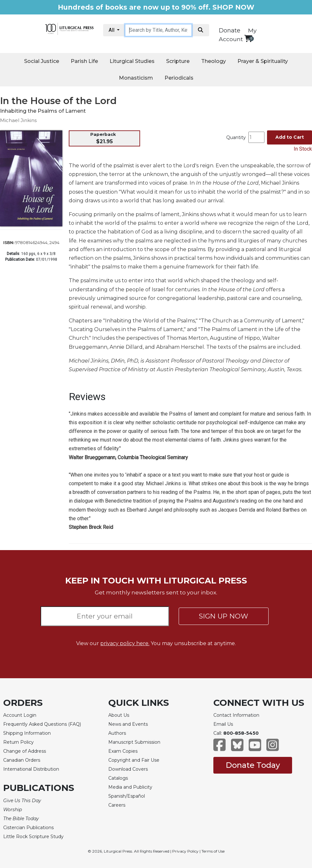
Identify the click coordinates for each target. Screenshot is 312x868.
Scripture (178, 61)
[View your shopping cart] (248, 38)
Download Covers (128, 769)
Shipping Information (27, 733)
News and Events (128, 724)
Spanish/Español (127, 796)
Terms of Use (213, 851)
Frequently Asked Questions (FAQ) (42, 724)
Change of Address (25, 751)
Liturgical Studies (132, 61)
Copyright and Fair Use (134, 760)
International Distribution (31, 769)
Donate (230, 31)
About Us (119, 715)
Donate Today (253, 765)
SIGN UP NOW (223, 616)
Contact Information (236, 715)
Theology (214, 61)
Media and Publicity (130, 787)
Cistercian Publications (28, 828)
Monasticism (136, 78)
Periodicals (179, 78)
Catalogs (118, 778)
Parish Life (84, 61)
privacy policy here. (125, 643)
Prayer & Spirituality (263, 61)
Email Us (223, 724)
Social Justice (42, 61)
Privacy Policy (185, 851)
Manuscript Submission (134, 742)
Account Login (20, 715)
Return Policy (18, 742)
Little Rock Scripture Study (33, 837)
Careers (117, 805)
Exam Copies (123, 751)
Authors (117, 733)
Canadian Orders (22, 760)
